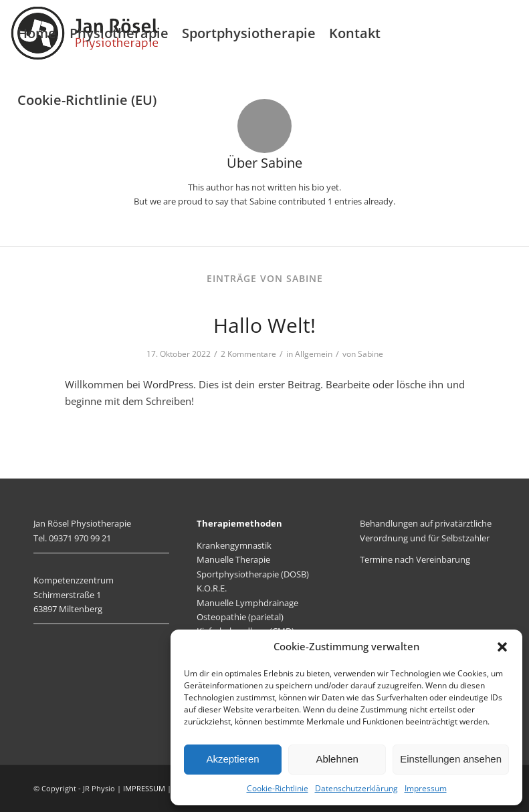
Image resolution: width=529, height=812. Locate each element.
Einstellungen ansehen (451, 759)
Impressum (426, 788)
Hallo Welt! (264, 325)
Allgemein (314, 354)
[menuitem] (37, 33)
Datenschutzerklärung (356, 788)
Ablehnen (337, 759)
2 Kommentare (248, 354)
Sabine (371, 354)
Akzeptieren (232, 759)
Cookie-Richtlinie (278, 788)
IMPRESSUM (144, 788)
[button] (502, 647)
